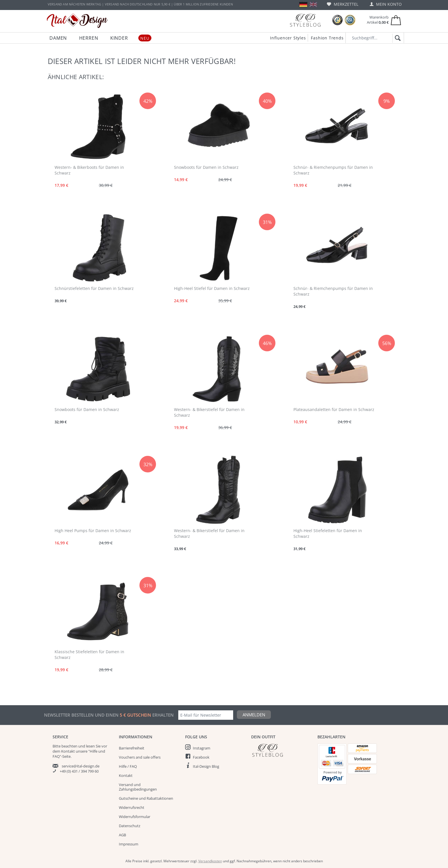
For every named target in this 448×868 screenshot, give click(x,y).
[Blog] (305, 20)
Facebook (201, 757)
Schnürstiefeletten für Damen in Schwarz (94, 288)
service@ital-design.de (81, 766)
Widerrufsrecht (132, 807)
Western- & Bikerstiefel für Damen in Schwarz (209, 412)
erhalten (162, 715)
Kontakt (126, 775)
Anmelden (254, 715)
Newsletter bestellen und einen (82, 715)
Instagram (202, 748)
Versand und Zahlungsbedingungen (138, 787)
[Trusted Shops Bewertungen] (337, 20)
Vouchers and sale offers (140, 757)
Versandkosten (210, 861)
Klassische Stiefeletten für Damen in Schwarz (89, 654)
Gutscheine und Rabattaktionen (146, 798)
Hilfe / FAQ (128, 766)
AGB (122, 835)
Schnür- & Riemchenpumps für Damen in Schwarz (333, 170)
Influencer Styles (288, 38)
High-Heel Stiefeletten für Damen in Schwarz (328, 533)
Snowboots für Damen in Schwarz (206, 167)
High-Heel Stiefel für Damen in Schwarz (212, 288)
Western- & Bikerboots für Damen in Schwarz (89, 170)
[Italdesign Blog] (281, 750)
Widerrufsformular (135, 817)
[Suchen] (397, 38)
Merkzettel (343, 4)
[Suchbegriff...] (375, 38)
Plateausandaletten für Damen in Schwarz (334, 409)
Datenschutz (130, 826)
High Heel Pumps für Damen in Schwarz (93, 531)
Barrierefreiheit (132, 748)
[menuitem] (343, 4)
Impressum (129, 844)
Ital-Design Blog (206, 766)
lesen (90, 746)
